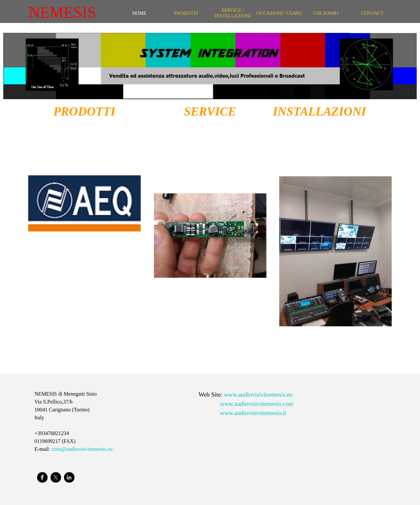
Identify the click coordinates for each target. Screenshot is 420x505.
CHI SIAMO (326, 13)
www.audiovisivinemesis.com (257, 404)
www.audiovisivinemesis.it (253, 413)
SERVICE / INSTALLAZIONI (233, 13)
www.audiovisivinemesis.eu (258, 395)
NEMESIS (62, 12)
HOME (139, 13)
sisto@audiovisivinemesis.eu (82, 449)
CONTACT (372, 13)
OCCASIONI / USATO (279, 13)
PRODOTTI (186, 13)
